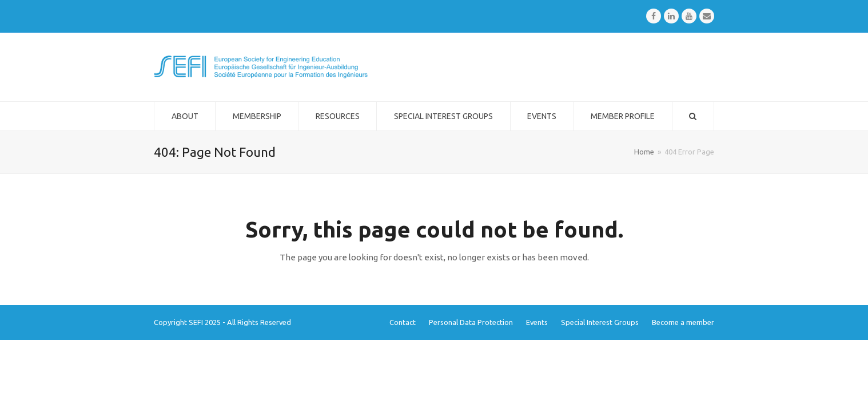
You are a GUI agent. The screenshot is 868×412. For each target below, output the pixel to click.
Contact (403, 322)
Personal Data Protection (471, 322)
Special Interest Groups (600, 322)
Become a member (683, 322)
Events (537, 322)
